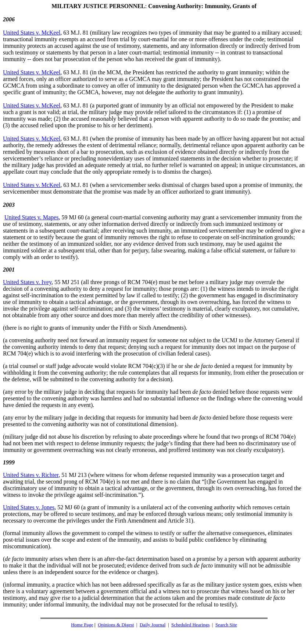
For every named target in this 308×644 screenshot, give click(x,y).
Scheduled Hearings (190, 625)
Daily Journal (153, 625)
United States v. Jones (29, 507)
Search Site (226, 625)
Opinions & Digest (116, 625)
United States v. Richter (31, 475)
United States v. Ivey (27, 282)
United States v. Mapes (31, 217)
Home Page (82, 625)
